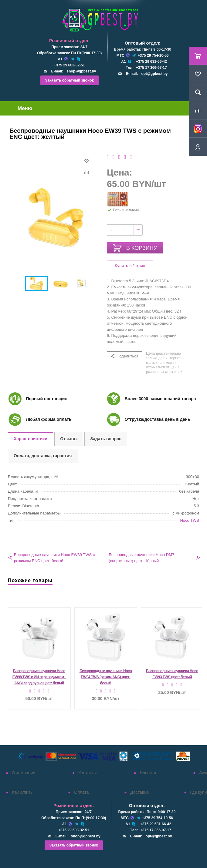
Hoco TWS (190, 520)
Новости (148, 773)
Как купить (22, 792)
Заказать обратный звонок (70, 80)
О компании (24, 773)
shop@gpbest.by (81, 71)
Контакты (87, 773)
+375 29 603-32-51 (70, 65)
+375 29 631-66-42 (151, 62)
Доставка (139, 792)
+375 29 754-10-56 (153, 55)
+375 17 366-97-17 (151, 68)
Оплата (81, 792)
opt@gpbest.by (154, 74)
